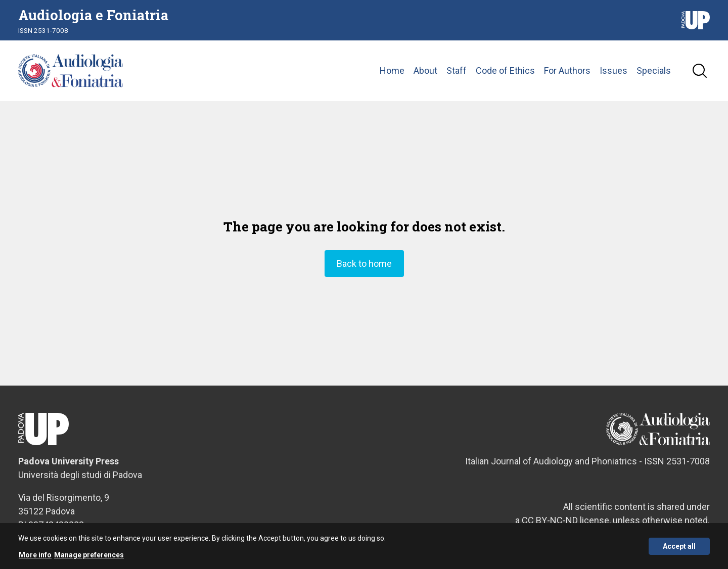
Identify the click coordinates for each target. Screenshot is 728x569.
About (425, 70)
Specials (654, 70)
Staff (457, 70)
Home (392, 70)
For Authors (567, 70)
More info (35, 558)
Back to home (364, 264)
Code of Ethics (505, 70)
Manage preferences (89, 558)
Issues (613, 70)
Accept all (679, 549)
